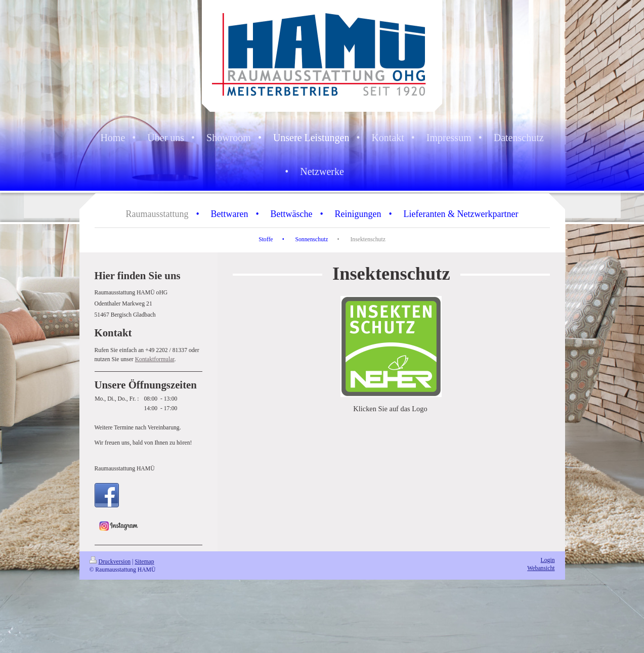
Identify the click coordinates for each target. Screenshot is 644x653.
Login (548, 560)
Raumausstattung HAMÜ (125, 469)
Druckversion (110, 562)
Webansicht (541, 568)
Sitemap (144, 562)
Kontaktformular (155, 359)
